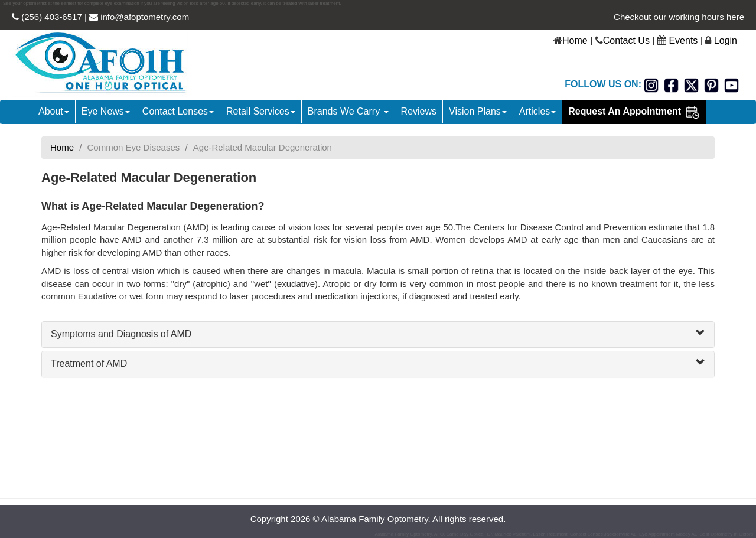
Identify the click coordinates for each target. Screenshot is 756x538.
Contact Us (626, 40)
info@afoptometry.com (144, 17)
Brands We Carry (348, 111)
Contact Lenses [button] (178, 111)
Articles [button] (537, 111)
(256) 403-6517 (50, 17)
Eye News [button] (106, 111)
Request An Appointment (634, 112)
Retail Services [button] (261, 111)
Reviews (419, 111)
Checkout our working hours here (679, 17)
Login (726, 40)
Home (575, 40)
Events (683, 40)
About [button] (54, 111)
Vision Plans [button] (478, 111)
